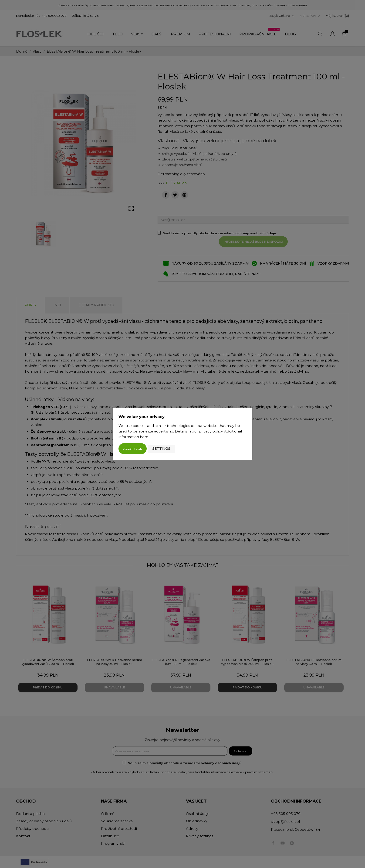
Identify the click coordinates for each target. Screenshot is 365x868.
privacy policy (211, 431)
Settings (161, 448)
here (144, 437)
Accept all (133, 449)
